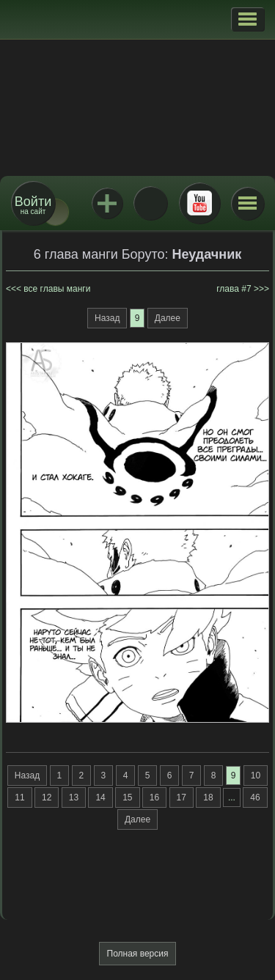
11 (19, 797)
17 (181, 797)
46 (255, 797)
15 (127, 797)
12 (47, 797)
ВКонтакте (150, 203)
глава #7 (234, 289)
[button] (247, 19)
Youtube (199, 203)
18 (208, 797)
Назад (107, 318)
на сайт (33, 205)
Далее (168, 318)
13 (74, 797)
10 (256, 775)
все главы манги (57, 289)
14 (100, 797)
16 (154, 797)
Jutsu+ (107, 203)
